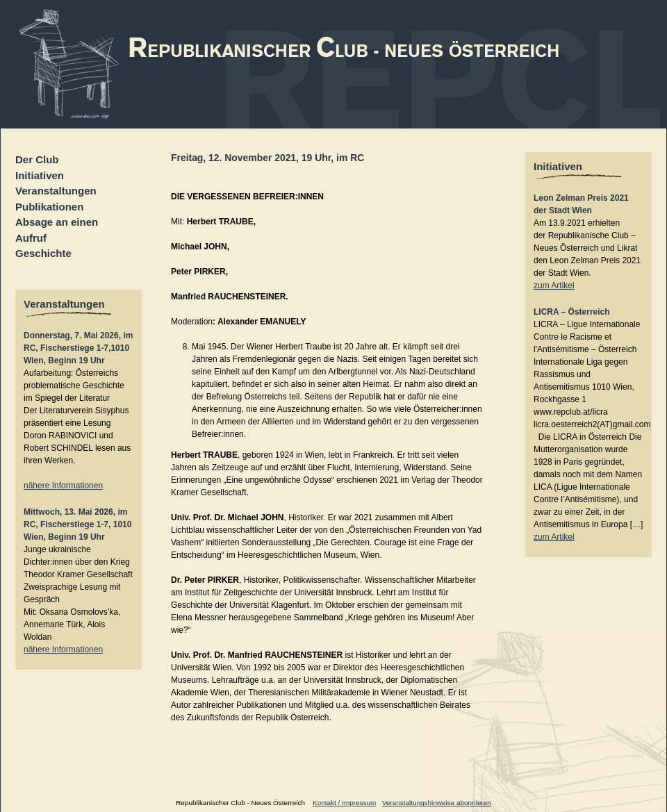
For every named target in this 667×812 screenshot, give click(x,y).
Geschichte (43, 253)
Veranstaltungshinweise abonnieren (437, 803)
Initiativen (40, 175)
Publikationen (49, 207)
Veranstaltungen (56, 191)
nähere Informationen (63, 486)
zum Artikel (554, 285)
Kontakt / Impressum (344, 803)
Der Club (37, 159)
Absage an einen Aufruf (57, 230)
